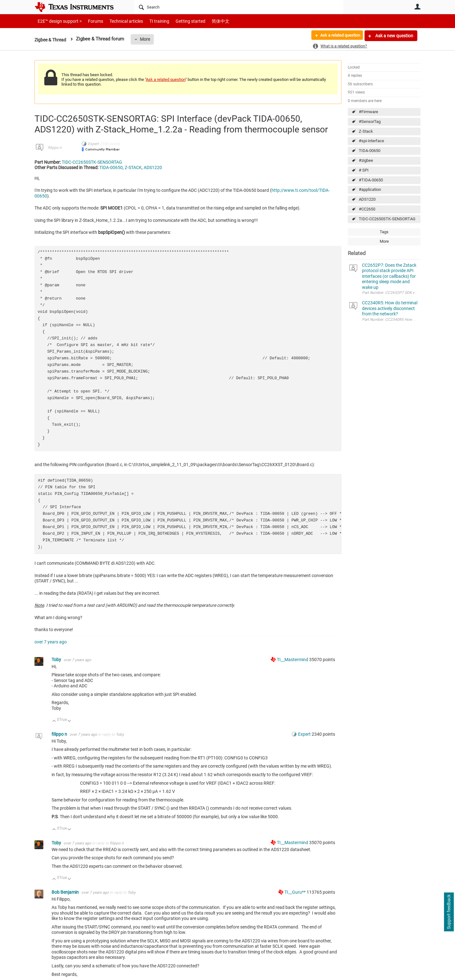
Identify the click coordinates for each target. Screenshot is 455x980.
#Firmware (368, 112)
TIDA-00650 (370, 151)
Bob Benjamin (66, 892)
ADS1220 (367, 199)
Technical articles (120, 21)
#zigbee (366, 160)
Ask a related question (337, 36)
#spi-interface (371, 141)
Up (54, 721)
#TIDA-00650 (371, 180)
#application (370, 189)
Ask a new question (394, 36)
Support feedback (449, 912)
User (417, 7)
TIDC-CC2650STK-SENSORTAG (387, 219)
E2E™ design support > (58, 21)
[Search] (239, 7)
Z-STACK (133, 167)
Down (69, 721)
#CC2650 (367, 209)
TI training (151, 21)
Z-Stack (366, 131)
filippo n (55, 148)
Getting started (179, 21)
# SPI (364, 170)
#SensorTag (370, 122)
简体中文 (207, 21)
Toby (57, 660)
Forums (91, 21)
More (147, 39)
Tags (384, 232)
